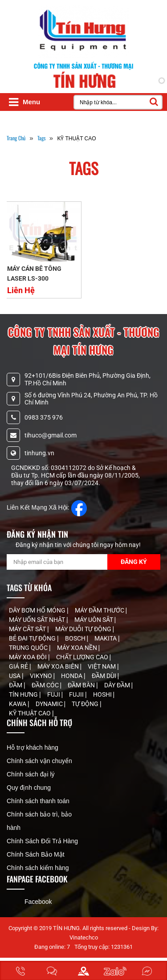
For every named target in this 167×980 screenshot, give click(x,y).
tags (41, 138)
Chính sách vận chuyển (39, 761)
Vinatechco (84, 937)
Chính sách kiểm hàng (38, 868)
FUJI (54, 694)
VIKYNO (42, 676)
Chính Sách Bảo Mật (36, 854)
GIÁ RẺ (19, 666)
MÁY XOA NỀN (78, 648)
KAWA (18, 704)
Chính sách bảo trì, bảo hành (39, 821)
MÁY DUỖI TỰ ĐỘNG (84, 629)
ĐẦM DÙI (105, 676)
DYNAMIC (50, 704)
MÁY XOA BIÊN (59, 666)
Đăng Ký (134, 562)
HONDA (72, 676)
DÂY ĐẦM (118, 685)
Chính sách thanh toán (38, 801)
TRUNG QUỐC (29, 648)
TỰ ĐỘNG (86, 704)
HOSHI (103, 694)
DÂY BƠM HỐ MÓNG (38, 610)
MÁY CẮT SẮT (28, 629)
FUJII (77, 694)
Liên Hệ (21, 290)
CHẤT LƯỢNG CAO (83, 657)
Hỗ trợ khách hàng (33, 747)
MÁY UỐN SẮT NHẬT (38, 620)
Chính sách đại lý (31, 774)
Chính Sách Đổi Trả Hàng (42, 841)
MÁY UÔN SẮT (94, 620)
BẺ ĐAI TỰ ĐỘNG (33, 638)
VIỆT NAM (102, 666)
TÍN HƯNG (24, 694)
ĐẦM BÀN (82, 685)
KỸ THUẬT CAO (31, 713)
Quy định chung (29, 788)
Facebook (38, 902)
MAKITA (106, 638)
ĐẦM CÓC (46, 685)
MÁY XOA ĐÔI (29, 657)
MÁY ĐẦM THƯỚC (100, 610)
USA (15, 676)
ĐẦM (16, 685)
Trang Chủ (16, 138)
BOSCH (76, 638)
